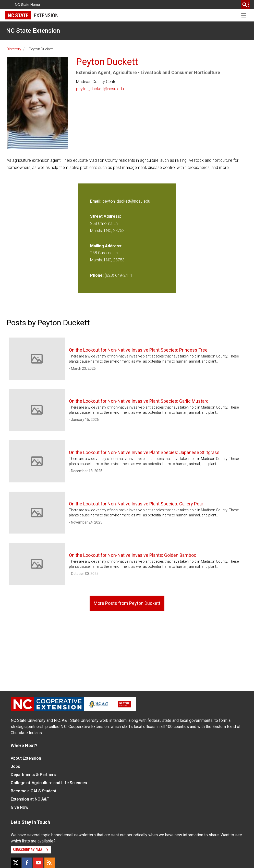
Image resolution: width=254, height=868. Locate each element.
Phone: (97, 275)
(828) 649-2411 (119, 275)
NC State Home (27, 5)
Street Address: (106, 216)
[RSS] (50, 863)
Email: (96, 201)
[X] (16, 863)
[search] (246, 5)
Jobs (15, 766)
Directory (14, 49)
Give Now (20, 807)
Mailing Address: (106, 246)
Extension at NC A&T (30, 799)
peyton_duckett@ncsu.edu (100, 89)
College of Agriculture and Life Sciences (49, 783)
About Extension (26, 758)
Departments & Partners (33, 775)
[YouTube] (38, 863)
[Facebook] (27, 863)
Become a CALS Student (33, 791)
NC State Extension (33, 31)
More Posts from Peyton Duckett (127, 603)
